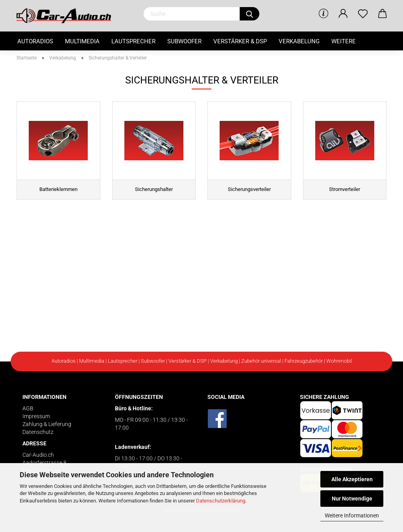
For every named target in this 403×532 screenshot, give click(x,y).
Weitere (344, 41)
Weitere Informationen (352, 515)
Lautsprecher (133, 41)
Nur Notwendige (352, 499)
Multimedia (82, 41)
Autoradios (35, 41)
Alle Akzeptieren (352, 479)
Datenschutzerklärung (221, 501)
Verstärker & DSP (240, 41)
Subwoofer (184, 41)
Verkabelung (299, 41)
